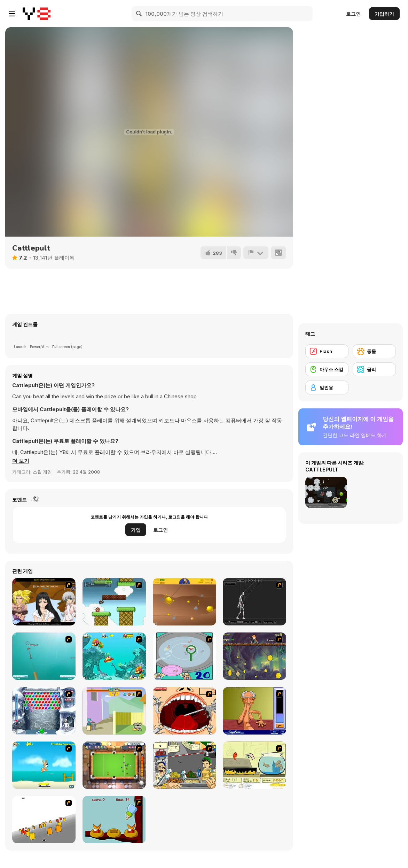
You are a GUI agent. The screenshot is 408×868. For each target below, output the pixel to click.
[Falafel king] (185, 765)
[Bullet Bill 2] (114, 602)
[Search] (139, 14)
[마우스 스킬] (327, 369)
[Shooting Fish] (44, 656)
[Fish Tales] (114, 656)
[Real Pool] (114, 765)
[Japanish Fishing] (185, 656)
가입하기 (384, 14)
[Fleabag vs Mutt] (114, 711)
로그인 (353, 14)
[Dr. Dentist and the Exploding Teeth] (185, 711)
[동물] (374, 351)
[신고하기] (256, 253)
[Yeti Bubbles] (44, 711)
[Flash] (327, 351)
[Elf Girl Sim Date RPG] (44, 602)
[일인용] (327, 387)
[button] (21, 461)
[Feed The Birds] (114, 820)
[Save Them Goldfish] (254, 765)
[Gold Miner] (185, 602)
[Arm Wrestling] (254, 711)
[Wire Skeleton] (254, 602)
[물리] (374, 369)
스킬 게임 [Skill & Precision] (42, 472)
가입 (136, 530)
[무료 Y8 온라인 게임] (37, 14)
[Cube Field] (44, 820)
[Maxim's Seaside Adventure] (44, 765)
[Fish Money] (254, 656)
